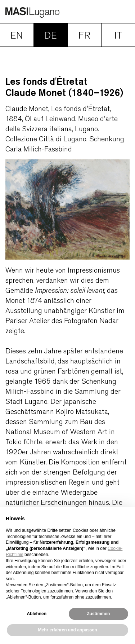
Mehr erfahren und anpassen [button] (67, 630)
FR (84, 35)
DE (50, 35)
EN (17, 35)
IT (118, 35)
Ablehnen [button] (37, 614)
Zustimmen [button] (98, 614)
